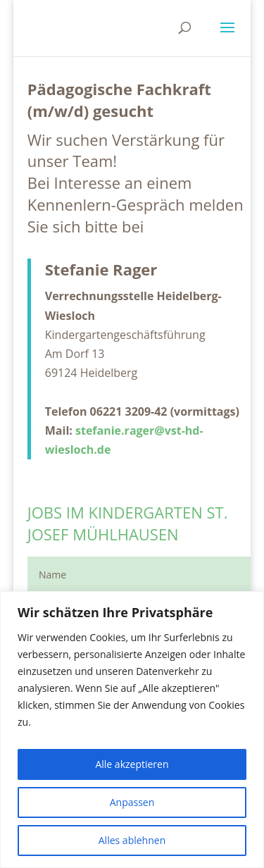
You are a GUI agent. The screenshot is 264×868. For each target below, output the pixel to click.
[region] (132, 730)
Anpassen (132, 802)
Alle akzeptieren (132, 764)
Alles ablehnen (132, 840)
